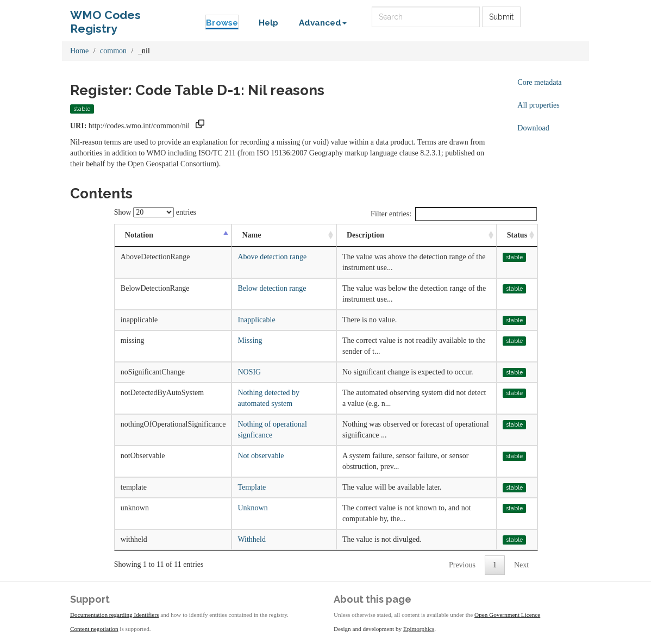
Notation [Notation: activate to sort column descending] (139, 235)
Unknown (252, 508)
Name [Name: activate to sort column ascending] (251, 235)
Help (268, 23)
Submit (501, 17)
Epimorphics (419, 629)
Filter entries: (454, 214)
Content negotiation (94, 629)
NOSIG (249, 372)
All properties (538, 105)
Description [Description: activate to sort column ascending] (365, 235)
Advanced (323, 23)
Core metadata (539, 82)
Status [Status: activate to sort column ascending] (517, 235)
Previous (462, 565)
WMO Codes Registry (105, 18)
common (113, 51)
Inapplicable (256, 320)
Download (533, 128)
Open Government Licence (507, 615)
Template (252, 487)
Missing (250, 340)
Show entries (155, 212)
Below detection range (272, 288)
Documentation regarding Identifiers (114, 615)
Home (79, 51)
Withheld (252, 539)
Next (521, 565)
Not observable (261, 456)
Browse (222, 23)
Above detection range (272, 257)
